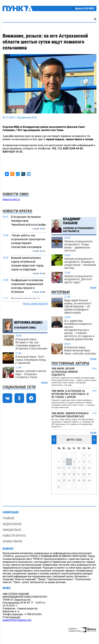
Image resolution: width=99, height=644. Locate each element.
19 (69, 474)
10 (59, 468)
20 (74, 474)
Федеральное (12, 524)
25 (64, 481)
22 (84, 474)
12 (69, 468)
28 (79, 481)
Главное (8, 518)
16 (89, 468)
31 (59, 487)
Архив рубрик (12, 541)
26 (69, 481)
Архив (44, 383)
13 (74, 468)
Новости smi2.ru (11, 199)
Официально (12, 530)
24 (59, 481)
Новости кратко (14, 536)
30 (89, 481)
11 (64, 468)
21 (79, 474)
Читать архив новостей (35, 304)
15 (84, 468)
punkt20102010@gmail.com (17, 620)
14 (79, 468)
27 (74, 481)
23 (89, 474)
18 (64, 474)
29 (84, 481)
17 (59, 474)
